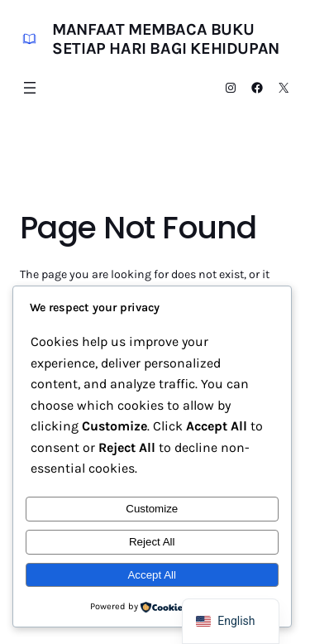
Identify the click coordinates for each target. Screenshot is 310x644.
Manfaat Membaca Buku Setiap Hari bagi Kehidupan (166, 39)
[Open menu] (30, 88)
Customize (152, 509)
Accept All (152, 575)
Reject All (152, 542)
